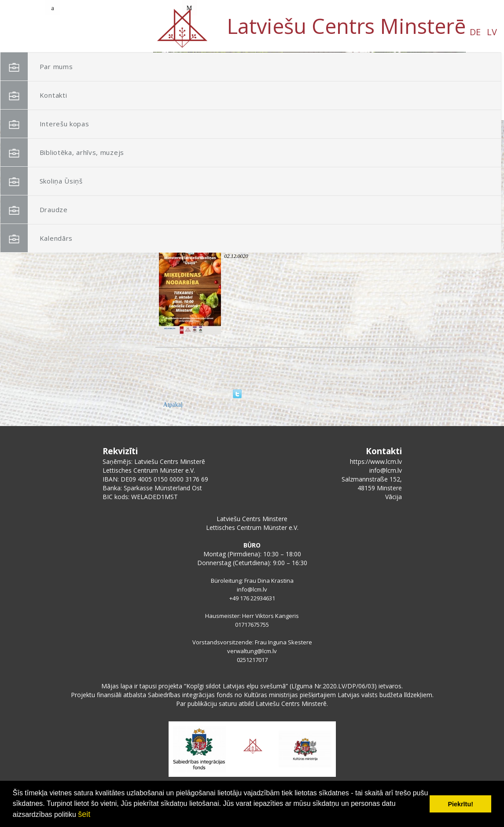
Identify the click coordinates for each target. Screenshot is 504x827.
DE (78, 32)
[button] (439, 109)
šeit (84, 814)
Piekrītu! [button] (460, 804)
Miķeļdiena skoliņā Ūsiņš (260, 247)
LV (94, 32)
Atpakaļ (173, 405)
